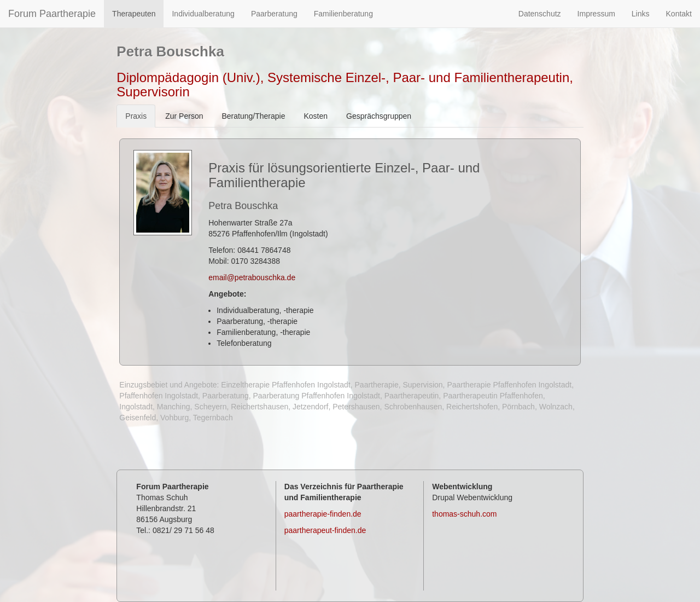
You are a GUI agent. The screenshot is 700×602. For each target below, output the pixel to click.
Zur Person (184, 116)
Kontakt (679, 14)
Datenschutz (540, 14)
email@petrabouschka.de (252, 277)
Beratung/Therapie (253, 116)
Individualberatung (203, 14)
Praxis (136, 116)
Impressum (596, 14)
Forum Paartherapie (52, 14)
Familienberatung (343, 14)
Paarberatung (274, 14)
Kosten (316, 116)
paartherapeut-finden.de (325, 530)
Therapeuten (134, 14)
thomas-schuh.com (464, 514)
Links (641, 14)
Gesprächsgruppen (379, 116)
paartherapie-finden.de (323, 514)
